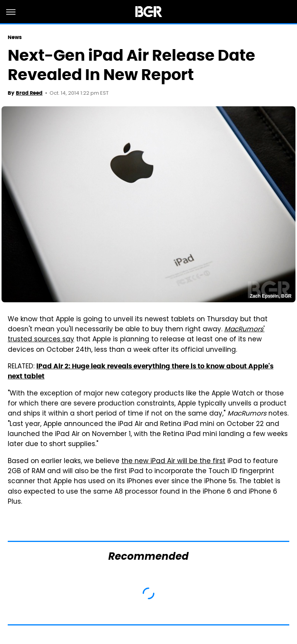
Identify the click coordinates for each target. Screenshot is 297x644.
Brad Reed (29, 93)
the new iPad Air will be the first (173, 462)
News (15, 37)
